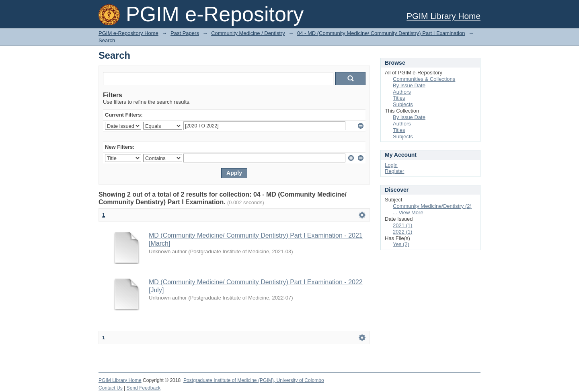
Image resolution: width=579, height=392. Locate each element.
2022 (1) (402, 232)
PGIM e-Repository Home (128, 33)
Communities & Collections (424, 79)
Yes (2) (401, 244)
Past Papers (185, 33)
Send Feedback (144, 388)
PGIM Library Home (443, 16)
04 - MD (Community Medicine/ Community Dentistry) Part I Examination (381, 33)
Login (391, 165)
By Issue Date (409, 85)
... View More (408, 212)
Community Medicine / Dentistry (248, 33)
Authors (402, 92)
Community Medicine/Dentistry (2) (432, 206)
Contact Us (111, 388)
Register (394, 171)
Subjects (403, 104)
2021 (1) (402, 225)
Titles (399, 98)
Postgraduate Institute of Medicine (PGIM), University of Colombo (254, 380)
